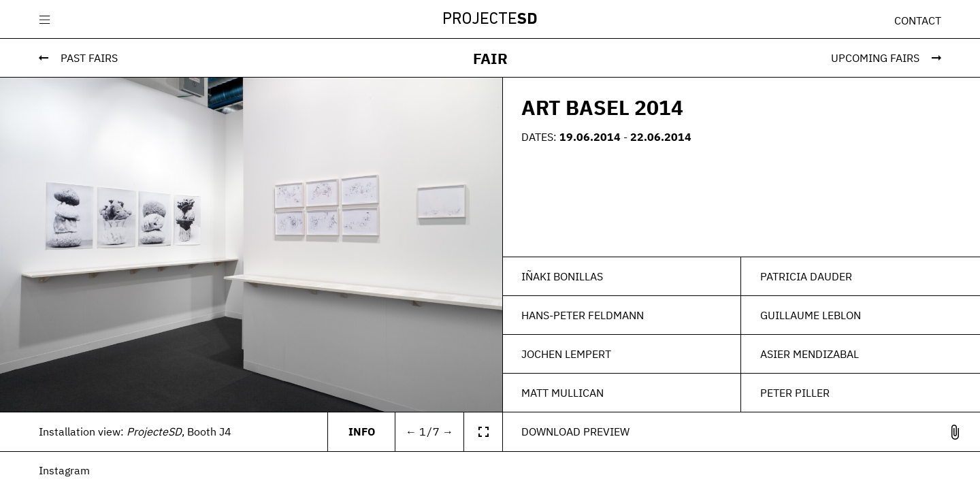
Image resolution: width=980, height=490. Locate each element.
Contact (918, 20)
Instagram (64, 470)
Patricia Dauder (806, 276)
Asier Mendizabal (810, 354)
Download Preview (575, 431)
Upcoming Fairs (875, 58)
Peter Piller (795, 393)
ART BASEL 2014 (602, 107)
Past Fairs (89, 58)
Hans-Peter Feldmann (583, 315)
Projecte (490, 20)
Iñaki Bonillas (562, 276)
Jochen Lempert (566, 354)
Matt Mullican (562, 393)
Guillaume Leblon (811, 315)
